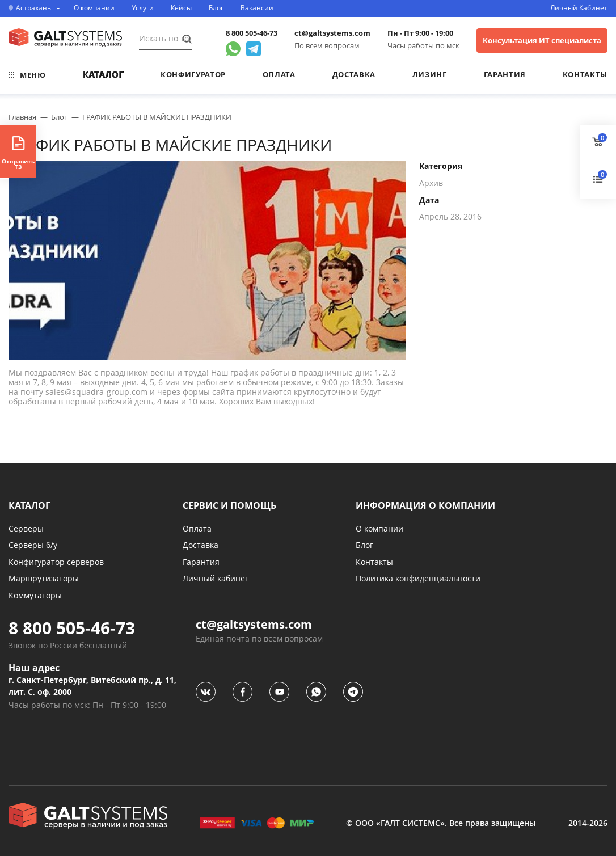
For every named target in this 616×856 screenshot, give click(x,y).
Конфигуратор (193, 74)
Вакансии (257, 8)
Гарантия (505, 74)
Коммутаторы (35, 595)
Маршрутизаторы (44, 578)
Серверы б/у (33, 545)
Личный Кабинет (579, 8)
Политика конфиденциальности (418, 578)
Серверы (26, 528)
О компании (94, 8)
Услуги (143, 8)
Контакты (585, 74)
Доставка (354, 74)
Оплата (279, 74)
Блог (216, 8)
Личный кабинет (216, 578)
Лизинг (430, 74)
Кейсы (181, 8)
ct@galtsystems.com (332, 33)
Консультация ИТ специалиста (542, 40)
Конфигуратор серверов (56, 562)
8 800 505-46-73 (252, 33)
